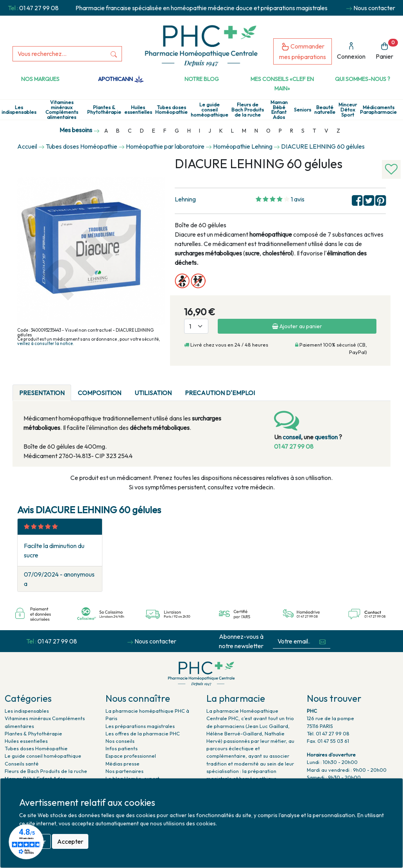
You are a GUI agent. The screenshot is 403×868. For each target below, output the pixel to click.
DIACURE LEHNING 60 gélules (323, 146)
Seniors (303, 110)
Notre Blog (202, 79)
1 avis (298, 199)
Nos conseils (120, 741)
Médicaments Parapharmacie (378, 110)
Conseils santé (22, 764)
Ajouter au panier (297, 326)
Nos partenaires (124, 771)
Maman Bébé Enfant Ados (279, 110)
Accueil (27, 146)
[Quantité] (196, 326)
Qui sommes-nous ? (363, 79)
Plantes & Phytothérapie (104, 110)
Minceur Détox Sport (348, 110)
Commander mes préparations (303, 51)
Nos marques (40, 79)
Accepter (70, 841)
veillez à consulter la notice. (46, 343)
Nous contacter (374, 8)
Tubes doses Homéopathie (171, 110)
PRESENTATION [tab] (42, 393)
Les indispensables (19, 110)
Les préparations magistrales (140, 726)
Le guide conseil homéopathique (210, 110)
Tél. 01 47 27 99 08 (328, 733)
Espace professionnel (131, 756)
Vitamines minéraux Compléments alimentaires (62, 110)
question (326, 437)
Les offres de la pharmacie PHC (143, 733)
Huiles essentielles (138, 110)
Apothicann (121, 79)
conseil (292, 437)
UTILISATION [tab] (153, 393)
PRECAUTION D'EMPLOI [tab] (220, 393)
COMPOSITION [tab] (99, 393)
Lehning (185, 199)
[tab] (268, 388)
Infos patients (122, 748)
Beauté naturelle (325, 110)
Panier (387, 49)
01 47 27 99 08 (39, 8)
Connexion (351, 51)
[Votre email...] (294, 641)
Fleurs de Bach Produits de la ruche (248, 110)
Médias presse (123, 764)
